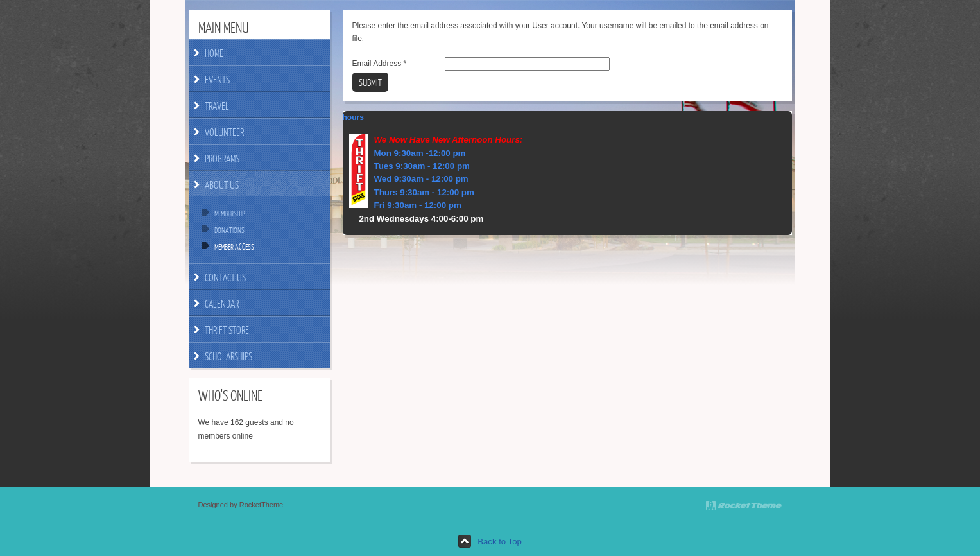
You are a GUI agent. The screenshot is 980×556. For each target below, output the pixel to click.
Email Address (380, 64)
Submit (370, 82)
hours (353, 117)
